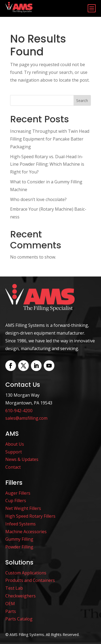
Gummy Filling (19, 539)
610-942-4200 (19, 411)
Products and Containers (30, 580)
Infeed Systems (21, 524)
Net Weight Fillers (23, 508)
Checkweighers (21, 596)
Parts (11, 611)
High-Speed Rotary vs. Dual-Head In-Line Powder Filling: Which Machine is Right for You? (47, 164)
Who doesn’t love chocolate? (38, 199)
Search (82, 101)
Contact (13, 467)
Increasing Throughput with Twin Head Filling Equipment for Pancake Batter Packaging (50, 139)
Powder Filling (19, 547)
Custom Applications (26, 573)
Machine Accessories (26, 532)
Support (14, 452)
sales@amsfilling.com (26, 418)
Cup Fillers (16, 501)
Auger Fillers (18, 493)
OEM (10, 604)
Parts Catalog (19, 619)
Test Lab (14, 588)
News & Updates (22, 459)
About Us (15, 444)
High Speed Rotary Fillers (30, 516)
